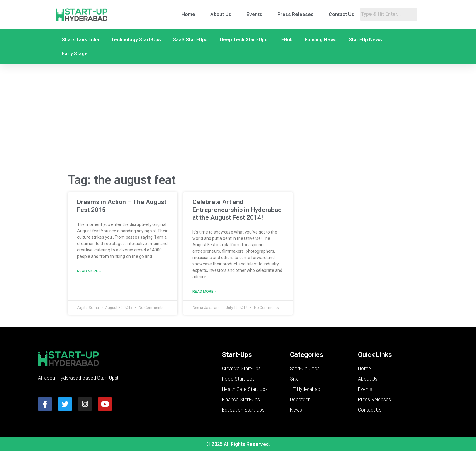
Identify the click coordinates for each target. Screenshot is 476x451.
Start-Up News (365, 40)
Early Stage (75, 54)
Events (254, 14)
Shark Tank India (80, 40)
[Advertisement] (238, 119)
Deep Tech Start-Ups (244, 40)
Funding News (321, 40)
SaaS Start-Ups (190, 40)
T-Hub (286, 40)
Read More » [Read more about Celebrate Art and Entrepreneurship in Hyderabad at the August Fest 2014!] (204, 292)
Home (188, 14)
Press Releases (296, 14)
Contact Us (342, 14)
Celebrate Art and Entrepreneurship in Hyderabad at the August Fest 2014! (237, 210)
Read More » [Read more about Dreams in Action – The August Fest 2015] (89, 271)
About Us (221, 14)
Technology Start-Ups (136, 40)
